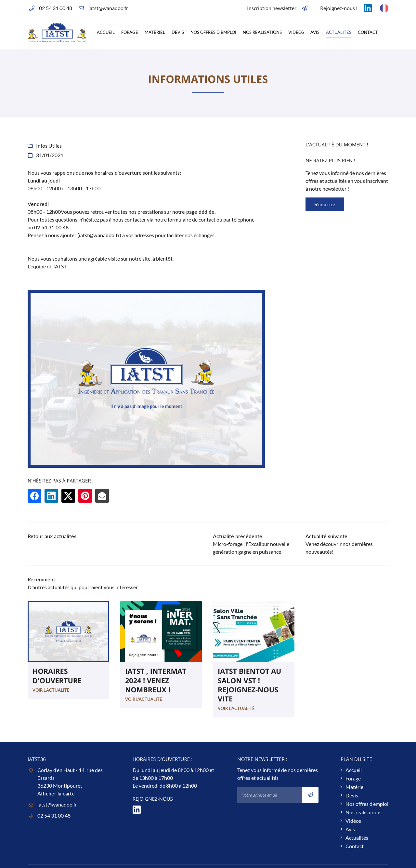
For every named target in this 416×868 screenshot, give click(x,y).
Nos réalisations (262, 32)
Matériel (155, 32)
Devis (178, 32)
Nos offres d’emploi (213, 32)
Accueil (106, 32)
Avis (315, 32)
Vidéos (296, 32)
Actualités (339, 32)
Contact (368, 32)
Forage (130, 32)
